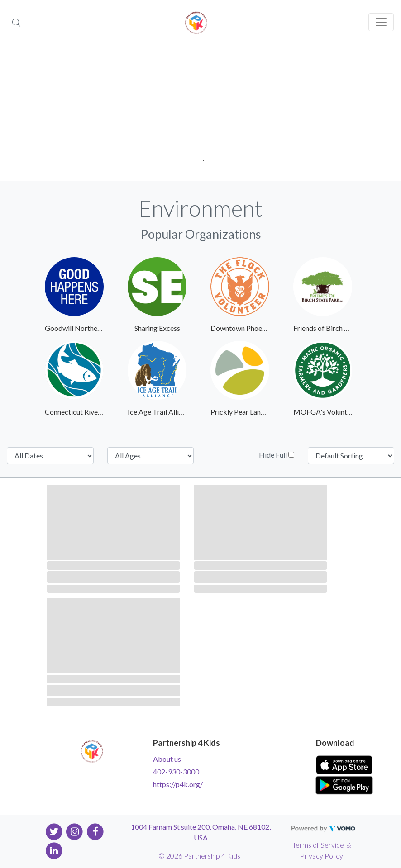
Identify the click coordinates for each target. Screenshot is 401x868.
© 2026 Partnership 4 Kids (199, 856)
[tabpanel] (200, 113)
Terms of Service (318, 845)
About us (167, 759)
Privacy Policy (322, 856)
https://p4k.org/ (178, 784)
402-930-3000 (176, 771)
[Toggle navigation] (381, 22)
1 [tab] (201, 158)
